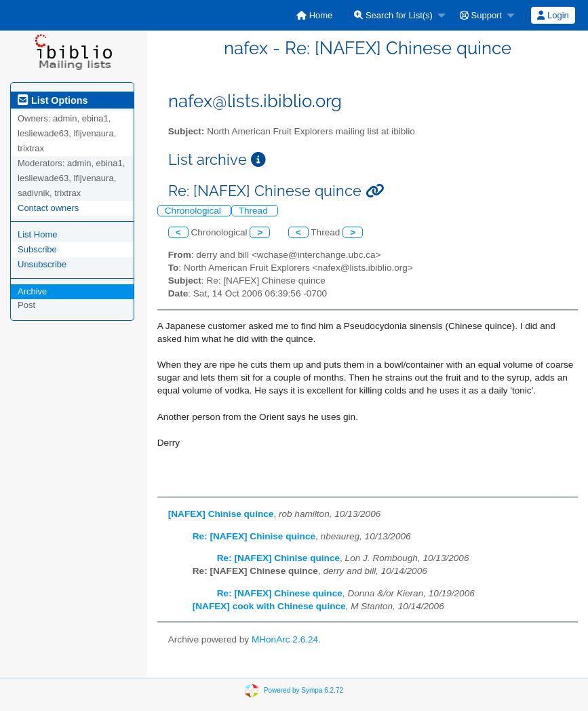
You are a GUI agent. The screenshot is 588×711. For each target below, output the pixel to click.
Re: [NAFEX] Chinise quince (254, 536)
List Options (53, 100)
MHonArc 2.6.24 (285, 639)
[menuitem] (314, 15)
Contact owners (48, 208)
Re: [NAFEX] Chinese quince (280, 593)
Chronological (194, 211)
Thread (255, 211)
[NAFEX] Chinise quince (221, 514)
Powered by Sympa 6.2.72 (303, 690)
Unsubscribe (42, 264)
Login (553, 15)
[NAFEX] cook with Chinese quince (269, 606)
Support (481, 15)
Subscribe (37, 249)
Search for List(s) (393, 15)
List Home (38, 234)
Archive (32, 291)
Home (314, 15)
